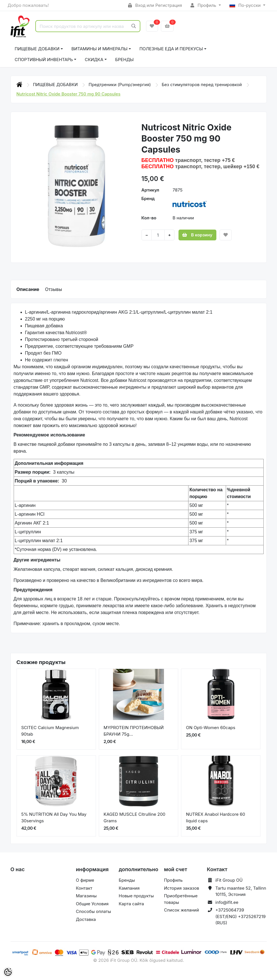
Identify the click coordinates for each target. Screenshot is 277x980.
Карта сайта (131, 904)
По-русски (246, 5)
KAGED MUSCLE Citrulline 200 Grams (135, 817)
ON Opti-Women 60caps (211, 728)
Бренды (125, 60)
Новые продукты (136, 896)
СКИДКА (94, 60)
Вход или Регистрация (155, 5)
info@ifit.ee (227, 902)
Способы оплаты (94, 911)
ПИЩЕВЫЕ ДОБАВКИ (37, 49)
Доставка (86, 919)
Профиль (204, 5)
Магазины (86, 896)
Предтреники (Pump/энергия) (120, 85)
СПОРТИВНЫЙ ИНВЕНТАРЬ (44, 60)
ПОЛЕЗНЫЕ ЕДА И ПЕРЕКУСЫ (171, 49)
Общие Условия (92, 904)
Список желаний (181, 910)
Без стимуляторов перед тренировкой (202, 85)
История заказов (181, 888)
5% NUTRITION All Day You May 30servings (54, 817)
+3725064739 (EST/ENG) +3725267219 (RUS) (241, 916)
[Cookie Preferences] (8, 972)
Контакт (84, 888)
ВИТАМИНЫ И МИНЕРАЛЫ (99, 49)
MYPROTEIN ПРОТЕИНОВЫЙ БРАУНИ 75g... (134, 731)
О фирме (85, 880)
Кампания (129, 888)
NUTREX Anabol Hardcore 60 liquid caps (216, 817)
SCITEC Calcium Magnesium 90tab (50, 731)
